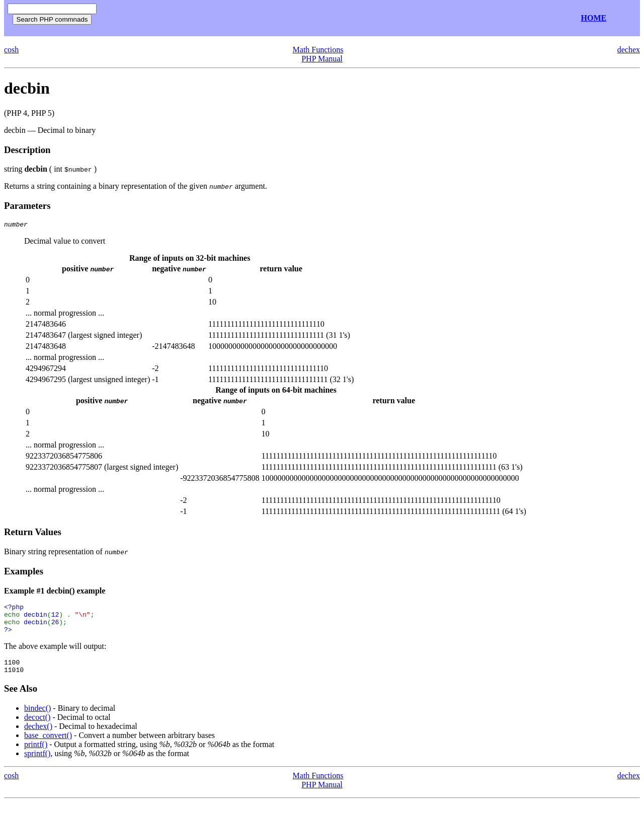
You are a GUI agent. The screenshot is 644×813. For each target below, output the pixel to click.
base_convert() (48, 746)
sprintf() (37, 764)
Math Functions (318, 50)
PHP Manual (322, 59)
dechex (629, 50)
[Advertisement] (220, 18)
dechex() (38, 737)
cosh (11, 50)
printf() (36, 755)
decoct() (37, 728)
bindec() (37, 719)
